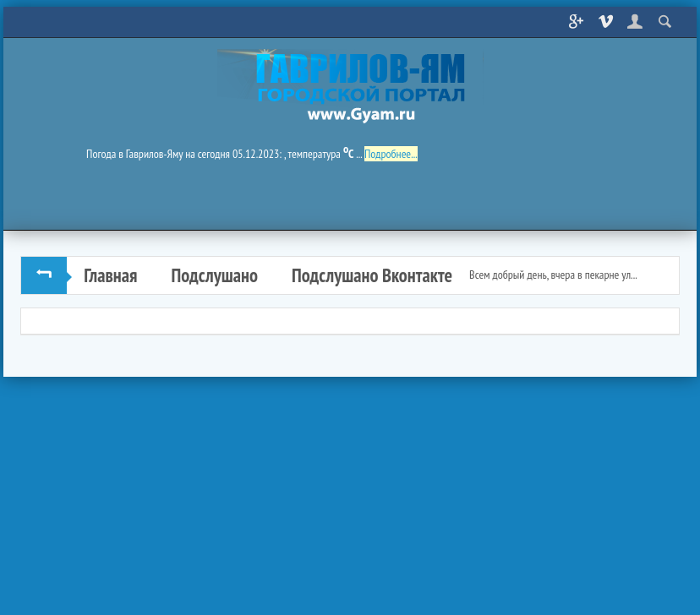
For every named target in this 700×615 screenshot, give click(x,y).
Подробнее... (391, 154)
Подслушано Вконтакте (372, 275)
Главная (110, 275)
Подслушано (214, 275)
